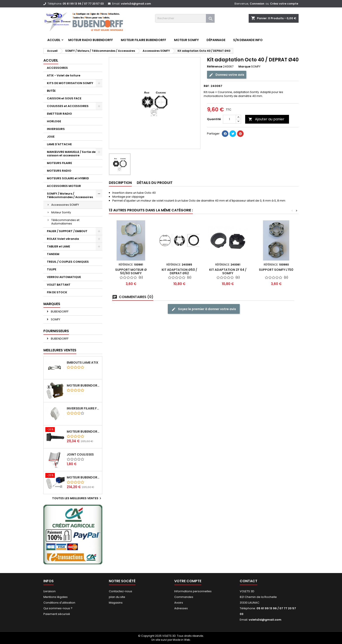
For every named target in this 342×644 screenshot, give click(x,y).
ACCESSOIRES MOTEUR (64, 186)
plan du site (117, 597)
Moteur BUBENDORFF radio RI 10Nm (84, 477)
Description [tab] (120, 183)
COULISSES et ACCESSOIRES (68, 106)
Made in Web (181, 640)
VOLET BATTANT (59, 285)
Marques (52, 304)
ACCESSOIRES (57, 68)
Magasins (116, 603)
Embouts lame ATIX (83, 363)
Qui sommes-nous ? (58, 608)
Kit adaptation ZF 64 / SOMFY (228, 271)
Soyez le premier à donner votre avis (204, 309)
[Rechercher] (185, 18)
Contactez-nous (121, 591)
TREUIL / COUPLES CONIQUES (68, 262)
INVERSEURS (56, 129)
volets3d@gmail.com (136, 4)
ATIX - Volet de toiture (64, 75)
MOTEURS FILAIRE (59, 163)
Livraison (50, 591)
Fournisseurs (56, 331)
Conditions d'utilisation (59, 603)
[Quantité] (229, 119)
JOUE (51, 137)
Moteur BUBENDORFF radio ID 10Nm (84, 385)
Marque (244, 67)
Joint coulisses (80, 454)
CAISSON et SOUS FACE (64, 98)
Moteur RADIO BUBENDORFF (91, 40)
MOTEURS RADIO (59, 171)
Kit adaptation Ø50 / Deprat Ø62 (179, 271)
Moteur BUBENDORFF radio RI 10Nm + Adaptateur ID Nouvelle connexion (84, 432)
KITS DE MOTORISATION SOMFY (70, 83)
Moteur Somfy (61, 212)
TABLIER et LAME (58, 246)
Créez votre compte (284, 4)
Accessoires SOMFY (65, 205)
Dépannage (216, 40)
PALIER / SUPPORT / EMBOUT (67, 231)
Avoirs (179, 603)
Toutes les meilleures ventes (77, 498)
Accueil (54, 40)
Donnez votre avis (227, 75)
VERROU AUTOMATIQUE (64, 277)
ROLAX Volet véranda (63, 239)
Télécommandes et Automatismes (65, 222)
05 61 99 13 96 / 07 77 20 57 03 (83, 4)
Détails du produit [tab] (155, 183)
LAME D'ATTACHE (59, 144)
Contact (249, 581)
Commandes (184, 597)
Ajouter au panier (266, 119)
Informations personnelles (193, 591)
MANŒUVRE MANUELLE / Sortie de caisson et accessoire (71, 154)
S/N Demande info (248, 40)
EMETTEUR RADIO (59, 114)
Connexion (257, 4)
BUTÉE (51, 91)
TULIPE (52, 269)
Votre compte (188, 581)
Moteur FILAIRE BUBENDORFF (144, 40)
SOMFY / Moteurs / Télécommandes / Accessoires (70, 195)
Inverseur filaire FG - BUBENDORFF (84, 408)
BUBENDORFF (59, 312)
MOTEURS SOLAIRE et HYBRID (68, 178)
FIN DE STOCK (57, 292)
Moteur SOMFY (186, 40)
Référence (215, 67)
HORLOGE (54, 121)
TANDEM (53, 254)
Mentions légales (56, 597)
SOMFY (55, 319)
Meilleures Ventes (60, 350)
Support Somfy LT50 (276, 270)
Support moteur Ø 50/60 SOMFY (131, 271)
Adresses (181, 608)
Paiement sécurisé (57, 614)
